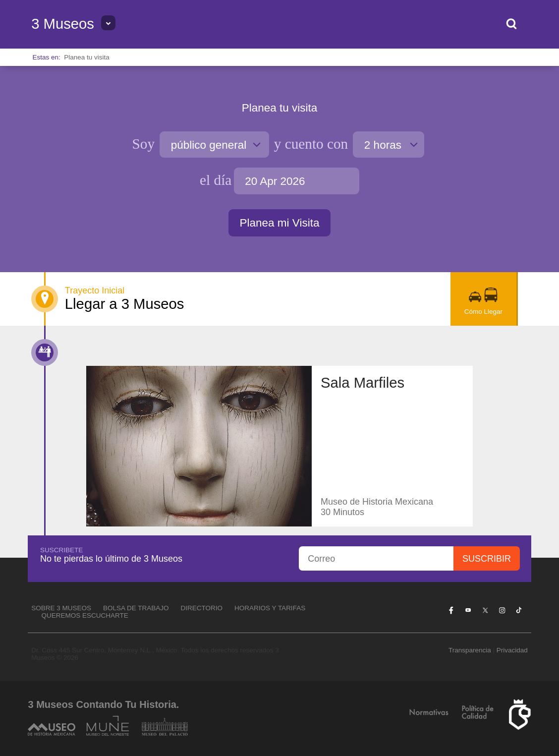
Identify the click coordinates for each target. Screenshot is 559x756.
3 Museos (63, 24)
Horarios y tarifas (270, 608)
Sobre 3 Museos (61, 608)
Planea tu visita (87, 57)
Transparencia (470, 650)
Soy (144, 144)
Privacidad (512, 650)
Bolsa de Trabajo (136, 608)
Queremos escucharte (84, 615)
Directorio (202, 608)
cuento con (311, 144)
